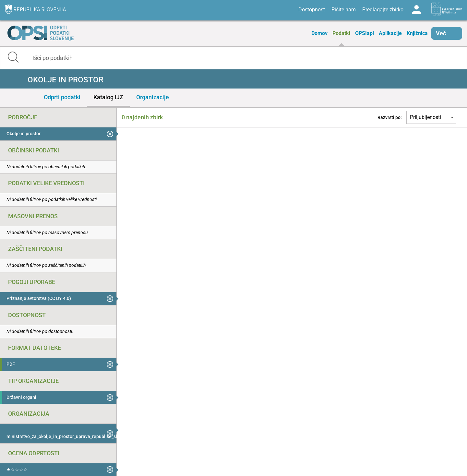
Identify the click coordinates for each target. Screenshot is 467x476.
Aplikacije (390, 33)
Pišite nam (344, 10)
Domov (319, 33)
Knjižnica (417, 33)
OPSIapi (365, 33)
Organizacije (153, 97)
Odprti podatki (62, 97)
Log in (416, 10)
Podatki (341, 33)
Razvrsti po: (390, 117)
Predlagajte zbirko (383, 10)
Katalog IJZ (108, 97)
